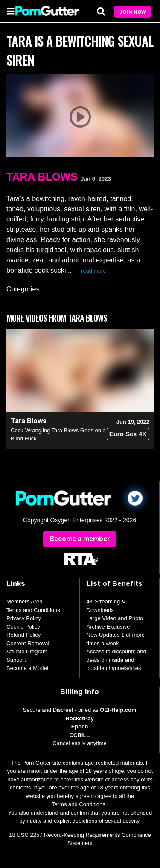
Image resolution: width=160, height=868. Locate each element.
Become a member (80, 539)
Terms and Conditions (33, 610)
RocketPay (79, 718)
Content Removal (28, 643)
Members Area (25, 601)
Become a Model (27, 668)
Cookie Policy (23, 627)
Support (16, 660)
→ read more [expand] (90, 271)
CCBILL (80, 735)
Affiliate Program (27, 651)
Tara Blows (42, 177)
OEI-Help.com (118, 710)
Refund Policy (23, 635)
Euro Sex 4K (128, 434)
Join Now (133, 12)
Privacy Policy (24, 618)
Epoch (80, 727)
